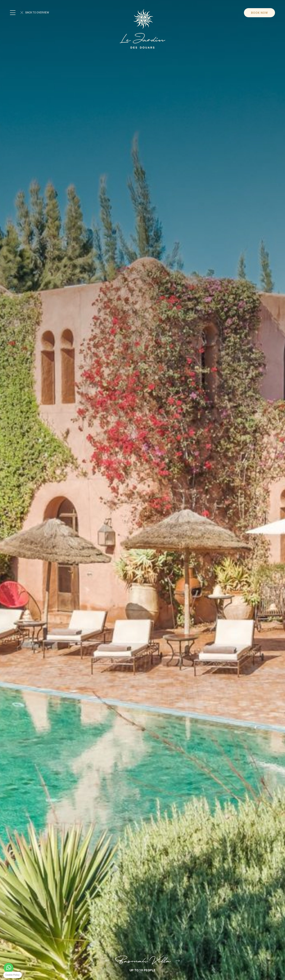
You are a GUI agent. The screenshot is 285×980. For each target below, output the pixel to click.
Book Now (259, 13)
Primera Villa (178, 961)
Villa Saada (108, 961)
